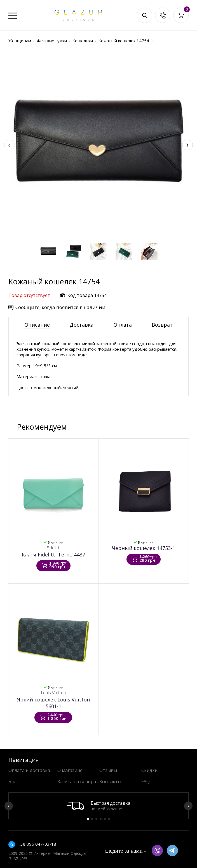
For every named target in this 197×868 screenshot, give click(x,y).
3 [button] (96, 819)
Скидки (149, 770)
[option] (98, 806)
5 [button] (105, 819)
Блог (13, 782)
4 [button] (101, 819)
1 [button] (88, 819)
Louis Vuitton (53, 692)
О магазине (70, 770)
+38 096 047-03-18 (37, 844)
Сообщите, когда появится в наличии (60, 307)
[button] (48, 251)
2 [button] (92, 819)
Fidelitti (53, 548)
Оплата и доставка (29, 770)
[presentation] (10, 145)
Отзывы (108, 770)
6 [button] (109, 819)
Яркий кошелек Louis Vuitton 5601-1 (53, 703)
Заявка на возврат (78, 782)
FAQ (146, 782)
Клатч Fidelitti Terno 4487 (53, 555)
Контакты (110, 782)
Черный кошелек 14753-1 (144, 548)
